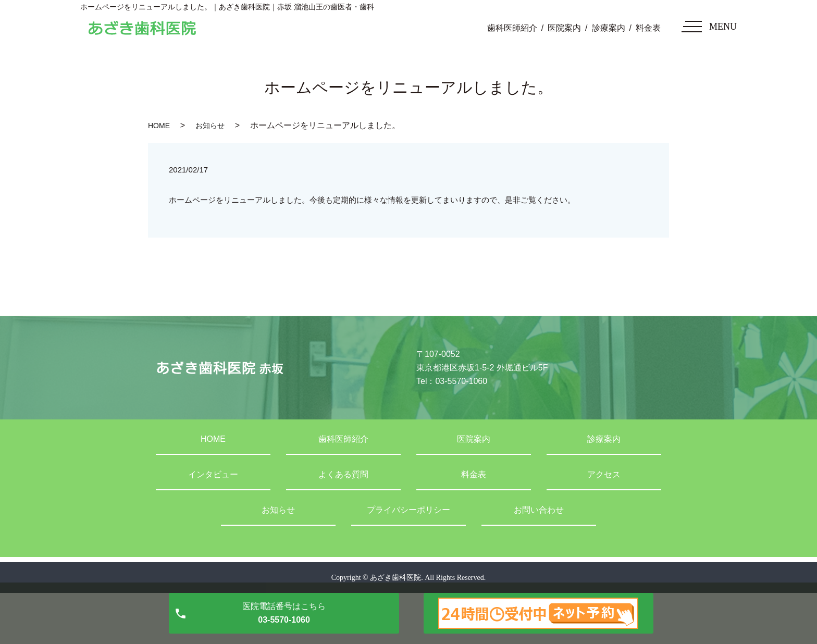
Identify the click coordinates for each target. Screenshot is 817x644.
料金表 (648, 28)
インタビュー (213, 474)
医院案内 (564, 28)
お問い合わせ (539, 510)
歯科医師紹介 (512, 28)
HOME (159, 126)
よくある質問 (343, 474)
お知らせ (210, 126)
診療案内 (609, 28)
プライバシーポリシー (408, 510)
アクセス (604, 474)
